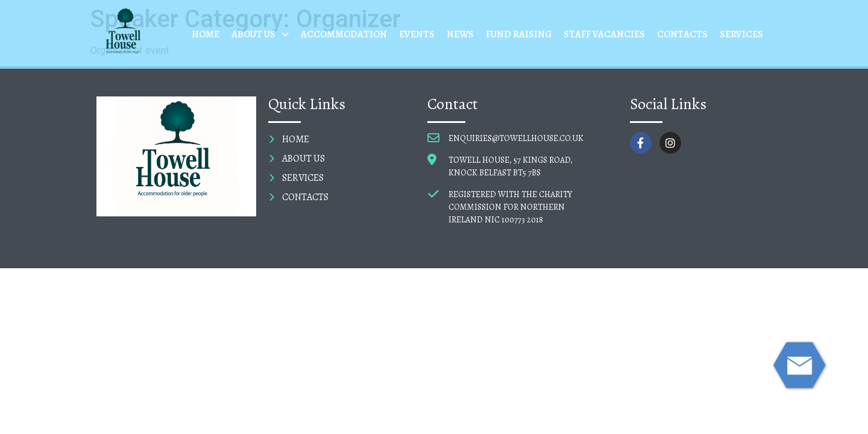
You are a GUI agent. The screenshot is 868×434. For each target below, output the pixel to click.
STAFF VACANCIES (604, 34)
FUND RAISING (519, 34)
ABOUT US (260, 34)
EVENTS (417, 34)
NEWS (460, 34)
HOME (206, 34)
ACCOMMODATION (344, 34)
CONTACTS (682, 34)
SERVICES (741, 34)
